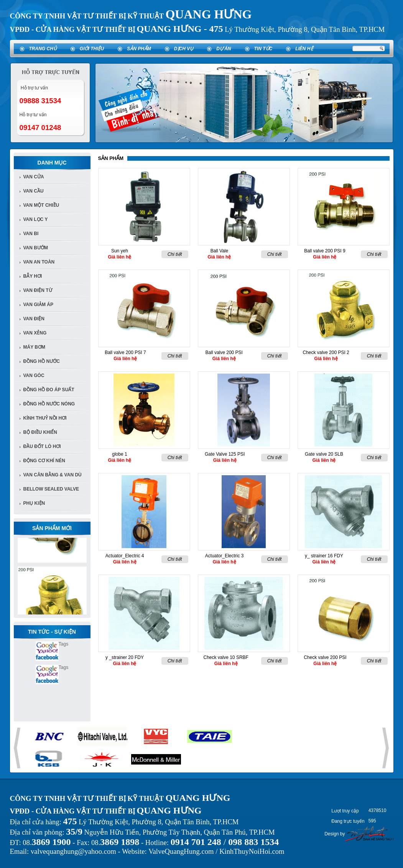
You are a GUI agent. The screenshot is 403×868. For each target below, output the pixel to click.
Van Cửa (34, 177)
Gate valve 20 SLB (324, 454)
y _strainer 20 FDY (125, 657)
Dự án (224, 49)
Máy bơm (34, 347)
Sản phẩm (139, 49)
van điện (34, 319)
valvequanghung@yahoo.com (73, 851)
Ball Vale (219, 251)
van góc (34, 376)
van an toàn (39, 262)
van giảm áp (38, 305)
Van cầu (34, 191)
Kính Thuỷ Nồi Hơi (45, 418)
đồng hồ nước (42, 361)
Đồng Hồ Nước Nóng (49, 404)
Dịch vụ (184, 49)
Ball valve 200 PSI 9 (325, 251)
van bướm (36, 248)
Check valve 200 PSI (325, 657)
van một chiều (41, 205)
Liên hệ (304, 49)
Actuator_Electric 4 (125, 556)
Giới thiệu (92, 49)
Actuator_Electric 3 (225, 556)
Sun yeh (120, 251)
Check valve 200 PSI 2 (326, 352)
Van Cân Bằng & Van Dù (53, 475)
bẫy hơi (33, 276)
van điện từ (38, 290)
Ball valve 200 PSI (224, 352)
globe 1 (119, 454)
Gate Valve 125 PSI (225, 454)
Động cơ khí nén (44, 461)
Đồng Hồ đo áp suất (49, 390)
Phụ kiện (34, 503)
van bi (31, 234)
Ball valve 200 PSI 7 (125, 352)
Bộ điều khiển (40, 432)
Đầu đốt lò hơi (42, 446)
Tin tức (263, 49)
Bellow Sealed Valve (51, 489)
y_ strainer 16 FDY (324, 556)
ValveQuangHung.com (181, 851)
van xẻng (35, 333)
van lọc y (36, 219)
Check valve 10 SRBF (226, 657)
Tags (63, 644)
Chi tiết (175, 254)
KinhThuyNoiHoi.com (252, 851)
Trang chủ (43, 49)
